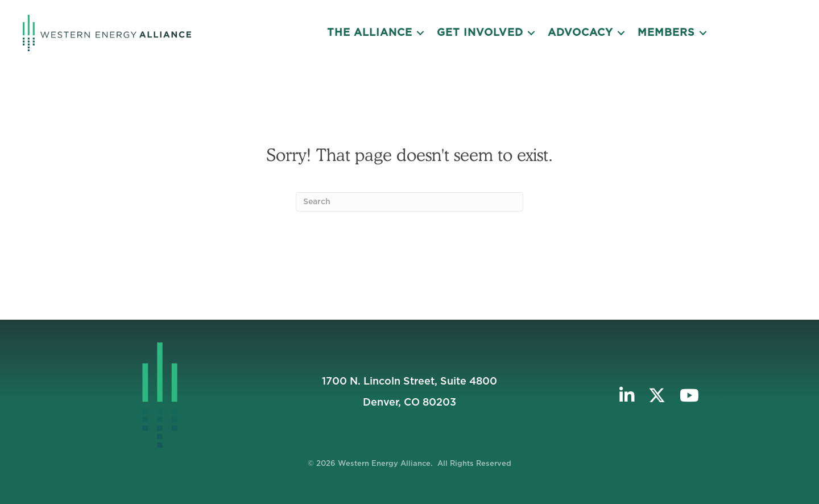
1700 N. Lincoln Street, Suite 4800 (409, 382)
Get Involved (480, 33)
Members (666, 33)
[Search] (409, 202)
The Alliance (370, 33)
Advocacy (580, 33)
